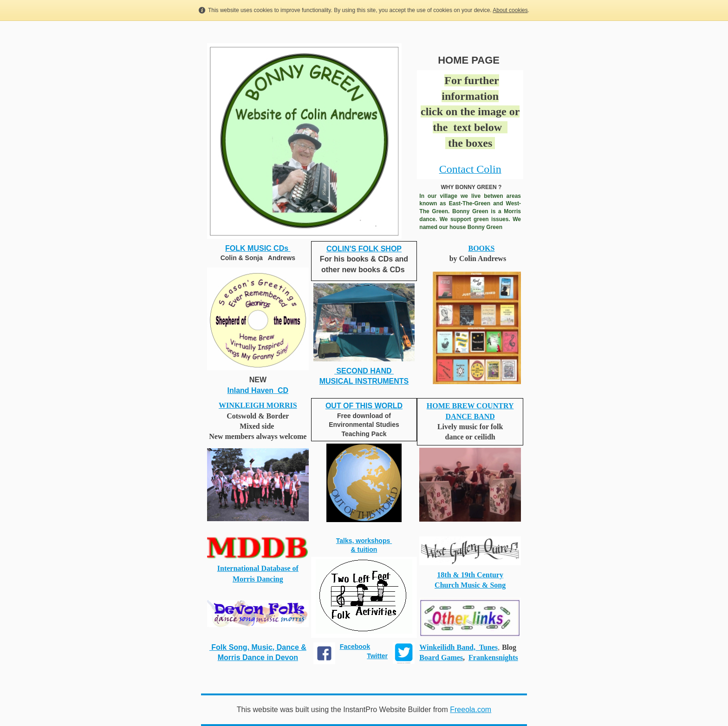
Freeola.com (471, 710)
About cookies (510, 10)
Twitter (377, 656)
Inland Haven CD (258, 390)
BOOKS (481, 248)
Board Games (441, 657)
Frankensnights (493, 657)
